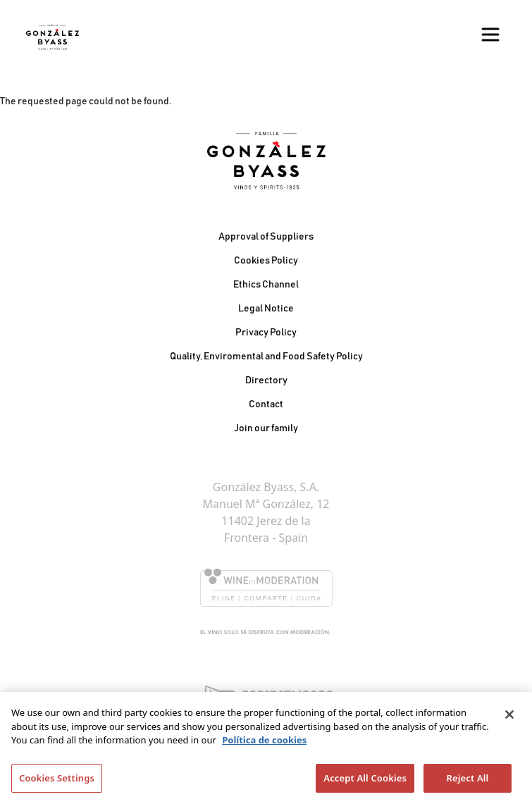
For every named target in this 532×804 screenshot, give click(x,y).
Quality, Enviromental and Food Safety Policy (266, 357)
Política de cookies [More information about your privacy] (264, 743)
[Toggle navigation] (490, 35)
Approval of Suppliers (266, 237)
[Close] (509, 717)
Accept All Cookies (365, 781)
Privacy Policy (266, 333)
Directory (266, 381)
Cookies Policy (266, 261)
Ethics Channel (266, 285)
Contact (266, 404)
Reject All (468, 781)
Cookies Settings (57, 781)
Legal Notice (266, 309)
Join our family (266, 428)
